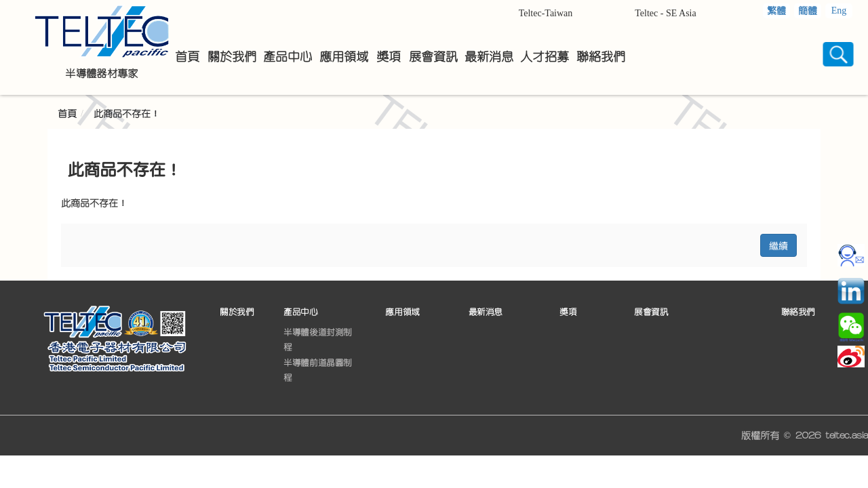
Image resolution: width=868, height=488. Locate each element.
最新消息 (486, 312)
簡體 (808, 11)
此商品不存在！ (127, 114)
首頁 (67, 114)
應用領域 (402, 312)
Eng (839, 11)
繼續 (778, 245)
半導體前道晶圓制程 (318, 370)
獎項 (568, 312)
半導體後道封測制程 (318, 340)
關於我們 (237, 312)
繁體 (776, 11)
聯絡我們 (798, 312)
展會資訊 (651, 312)
